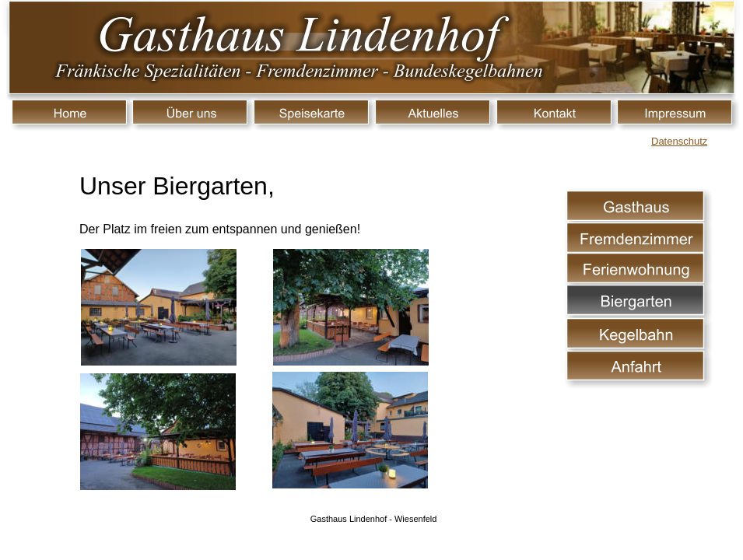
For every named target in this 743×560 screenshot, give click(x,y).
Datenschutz (679, 141)
